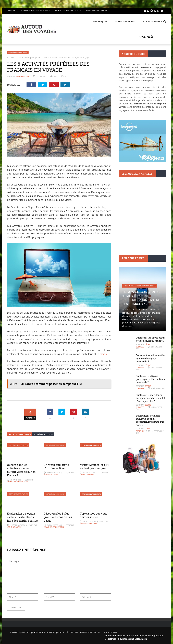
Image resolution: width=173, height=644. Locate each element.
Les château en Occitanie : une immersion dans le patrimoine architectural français (138, 209)
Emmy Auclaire (23, 76)
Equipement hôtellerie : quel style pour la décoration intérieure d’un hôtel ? (150, 420)
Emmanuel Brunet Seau (17, 482)
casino (103, 354)
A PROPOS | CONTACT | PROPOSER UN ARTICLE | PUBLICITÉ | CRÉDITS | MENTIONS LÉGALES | (55, 632)
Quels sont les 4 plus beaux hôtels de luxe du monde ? (151, 339)
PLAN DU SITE (111, 632)
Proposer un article (97, 11)
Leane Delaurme (14, 527)
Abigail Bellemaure (88, 523)
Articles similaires (20, 434)
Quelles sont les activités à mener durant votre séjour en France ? (21, 470)
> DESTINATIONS (152, 21)
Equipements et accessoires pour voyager (140, 286)
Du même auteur (43, 434)
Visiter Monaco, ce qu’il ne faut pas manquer (95, 466)
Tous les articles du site (68, 11)
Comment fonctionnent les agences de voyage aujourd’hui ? (151, 358)
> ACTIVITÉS (146, 37)
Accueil (12, 11)
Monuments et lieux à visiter (135, 194)
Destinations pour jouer (18, 52)
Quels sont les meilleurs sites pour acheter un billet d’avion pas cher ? (150, 398)
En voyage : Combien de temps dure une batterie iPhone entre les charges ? (141, 298)
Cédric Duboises (143, 346)
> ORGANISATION (125, 21)
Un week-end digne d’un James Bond (56, 466)
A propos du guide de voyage (35, 11)
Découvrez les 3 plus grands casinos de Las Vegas (58, 517)
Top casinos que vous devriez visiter (94, 515)
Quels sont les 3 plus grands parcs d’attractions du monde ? (150, 379)
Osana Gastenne (51, 475)
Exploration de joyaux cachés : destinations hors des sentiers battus (22, 517)
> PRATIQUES (100, 21)
